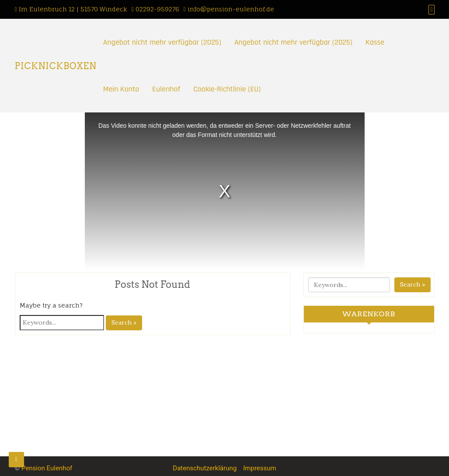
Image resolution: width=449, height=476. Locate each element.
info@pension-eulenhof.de (231, 9)
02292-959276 (157, 9)
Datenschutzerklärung (205, 468)
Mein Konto (121, 89)
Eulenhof (166, 89)
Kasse (375, 42)
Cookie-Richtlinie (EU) (227, 89)
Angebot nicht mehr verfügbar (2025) (162, 42)
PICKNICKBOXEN (56, 66)
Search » (124, 322)
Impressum (259, 468)
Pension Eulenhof (47, 468)
